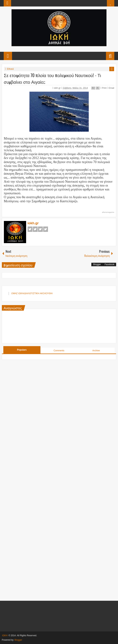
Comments (59, 351)
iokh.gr (58, 88)
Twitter (35, 229)
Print (103, 88)
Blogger (97, 264)
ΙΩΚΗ (5, 635)
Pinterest (46, 229)
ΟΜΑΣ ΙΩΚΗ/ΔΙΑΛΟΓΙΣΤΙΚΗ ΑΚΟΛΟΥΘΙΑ (32, 293)
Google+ (40, 229)
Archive (96, 351)
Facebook (30, 229)
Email (111, 88)
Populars (22, 350)
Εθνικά (10, 69)
